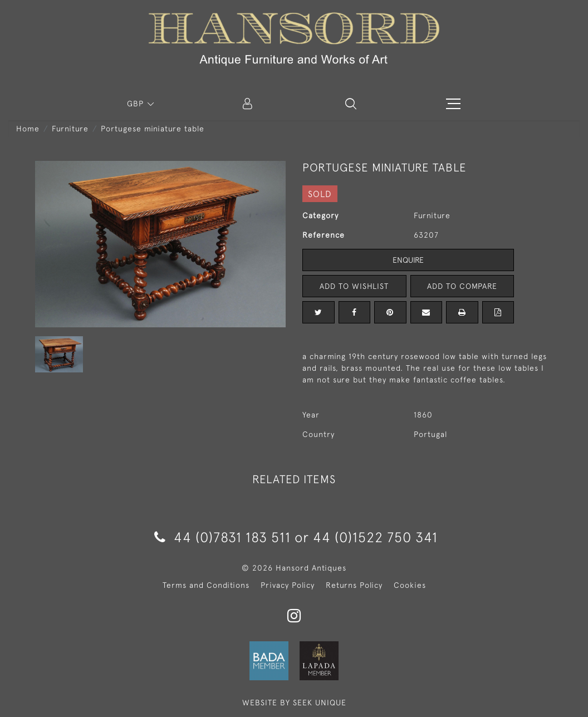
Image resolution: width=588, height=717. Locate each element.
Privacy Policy (288, 585)
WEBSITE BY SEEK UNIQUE (294, 703)
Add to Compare (462, 286)
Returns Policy (354, 585)
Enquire (408, 260)
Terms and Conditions (206, 585)
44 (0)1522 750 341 (375, 537)
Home (28, 129)
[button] (351, 104)
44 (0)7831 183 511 (222, 537)
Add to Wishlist (354, 286)
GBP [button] (137, 104)
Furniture (70, 129)
